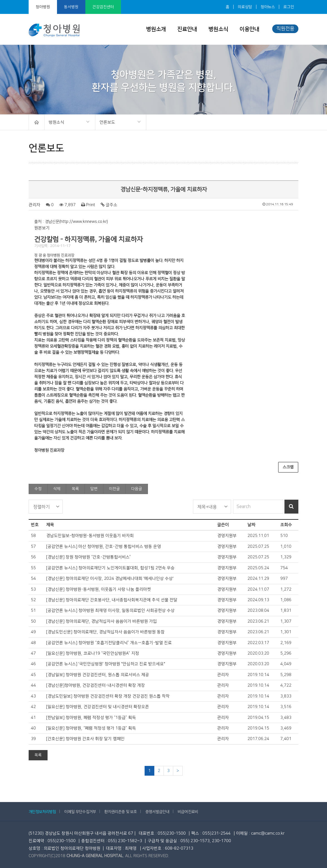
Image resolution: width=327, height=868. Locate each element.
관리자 (34, 205)
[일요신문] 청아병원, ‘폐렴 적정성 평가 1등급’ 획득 (91, 728)
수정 (38, 489)
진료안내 (187, 29)
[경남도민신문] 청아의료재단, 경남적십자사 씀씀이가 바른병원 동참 (105, 632)
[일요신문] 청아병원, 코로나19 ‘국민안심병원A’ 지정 (93, 653)
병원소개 (156, 29)
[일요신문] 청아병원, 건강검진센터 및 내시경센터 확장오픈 (98, 707)
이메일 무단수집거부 (80, 812)
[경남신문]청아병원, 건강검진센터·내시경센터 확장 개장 (96, 685)
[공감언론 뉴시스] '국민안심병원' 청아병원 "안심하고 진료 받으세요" (106, 664)
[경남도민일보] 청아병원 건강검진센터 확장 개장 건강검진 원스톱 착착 (108, 696)
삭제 (57, 489)
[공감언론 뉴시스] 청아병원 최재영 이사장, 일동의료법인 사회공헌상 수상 (110, 611)
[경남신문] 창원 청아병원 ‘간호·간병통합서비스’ (89, 557)
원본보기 (42, 228)
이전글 (114, 489)
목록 (75, 489)
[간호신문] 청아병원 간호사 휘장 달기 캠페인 (85, 739)
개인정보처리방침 (42, 812)
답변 (94, 489)
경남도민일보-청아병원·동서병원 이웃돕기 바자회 (90, 536)
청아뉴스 (268, 7)
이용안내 (249, 29)
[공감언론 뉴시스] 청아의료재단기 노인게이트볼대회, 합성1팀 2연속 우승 (110, 568)
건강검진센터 (103, 7)
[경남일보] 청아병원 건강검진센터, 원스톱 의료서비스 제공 (98, 675)
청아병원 (43, 7)
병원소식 (218, 29)
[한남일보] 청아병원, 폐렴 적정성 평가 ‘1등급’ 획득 (91, 718)
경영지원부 (227, 536)
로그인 (289, 7)
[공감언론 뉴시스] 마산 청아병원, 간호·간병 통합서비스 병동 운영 (104, 547)
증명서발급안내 (157, 812)
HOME (37, 122)
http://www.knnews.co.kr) (84, 222)
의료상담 (245, 7)
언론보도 (118, 123)
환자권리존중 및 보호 (121, 812)
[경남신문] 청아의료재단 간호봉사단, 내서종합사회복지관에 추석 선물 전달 (112, 600)
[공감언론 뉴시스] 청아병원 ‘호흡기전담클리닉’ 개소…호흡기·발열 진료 (109, 643)
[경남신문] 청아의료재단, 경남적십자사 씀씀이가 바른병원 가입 (101, 621)
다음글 (137, 489)
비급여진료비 (188, 812)
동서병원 (71, 7)
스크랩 (288, 467)
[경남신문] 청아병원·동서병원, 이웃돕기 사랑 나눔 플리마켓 (99, 589)
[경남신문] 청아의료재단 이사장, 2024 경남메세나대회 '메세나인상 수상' (110, 579)
